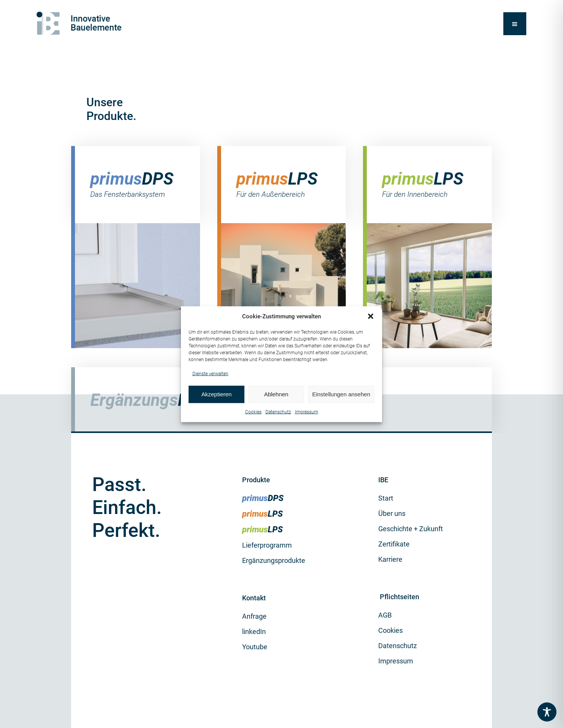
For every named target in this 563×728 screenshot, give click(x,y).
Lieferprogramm (267, 545)
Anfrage (254, 616)
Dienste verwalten (210, 373)
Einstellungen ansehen (341, 394)
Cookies (253, 412)
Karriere (390, 559)
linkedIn (254, 632)
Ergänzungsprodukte (274, 560)
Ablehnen (276, 394)
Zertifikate (394, 544)
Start (386, 498)
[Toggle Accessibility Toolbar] (547, 712)
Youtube (255, 647)
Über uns (392, 513)
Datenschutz (278, 412)
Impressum (307, 412)
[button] (371, 316)
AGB (385, 615)
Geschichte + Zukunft (411, 529)
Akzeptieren (216, 394)
